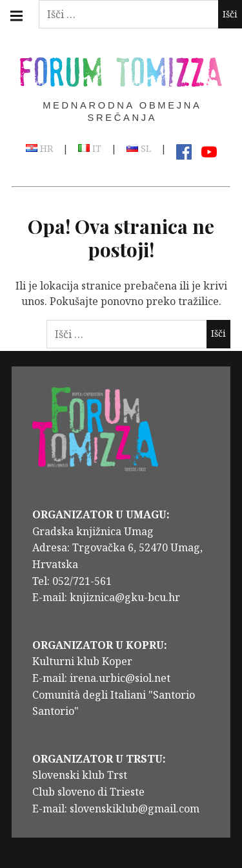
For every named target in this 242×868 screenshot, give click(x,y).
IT (90, 149)
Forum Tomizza (121, 71)
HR (39, 149)
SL (139, 149)
